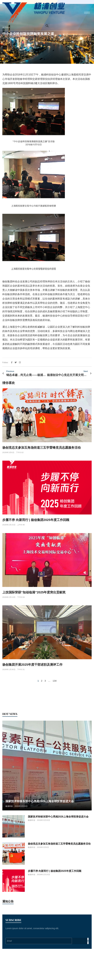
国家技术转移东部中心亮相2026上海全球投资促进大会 (40, 801)
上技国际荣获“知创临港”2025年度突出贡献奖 (34, 592)
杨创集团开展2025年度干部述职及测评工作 (33, 665)
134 (55, 681)
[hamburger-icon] (87, 13)
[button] (47, 26)
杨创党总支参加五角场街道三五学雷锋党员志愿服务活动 (42, 448)
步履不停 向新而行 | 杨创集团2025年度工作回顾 (36, 520)
